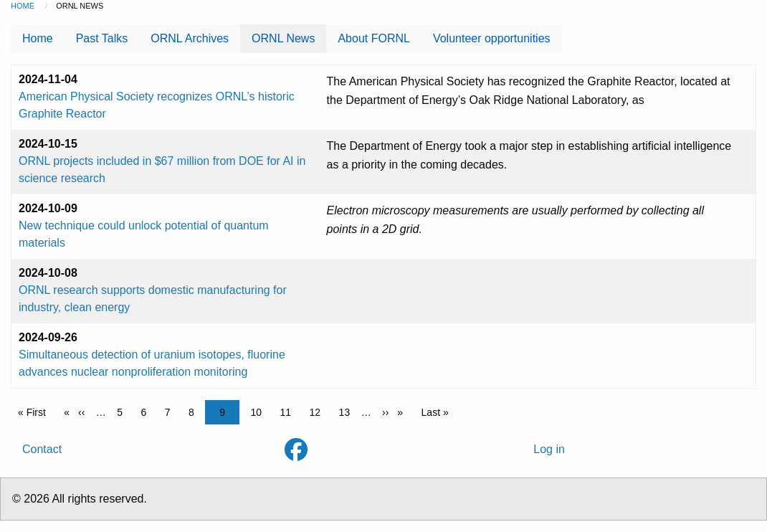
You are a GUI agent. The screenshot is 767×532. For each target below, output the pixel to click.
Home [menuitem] (38, 38)
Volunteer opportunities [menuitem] (492, 38)
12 (319, 411)
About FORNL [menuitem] (373, 38)
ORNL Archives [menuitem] (190, 38)
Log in (549, 449)
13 (348, 411)
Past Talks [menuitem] (102, 38)
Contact (42, 449)
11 (290, 411)
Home (23, 6)
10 (260, 411)
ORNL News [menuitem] (283, 38)
